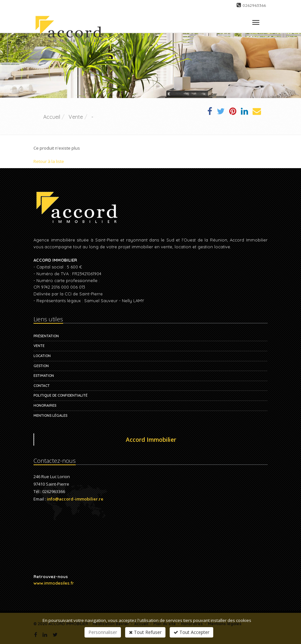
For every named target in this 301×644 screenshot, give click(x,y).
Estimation (44, 376)
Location (42, 356)
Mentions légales (50, 415)
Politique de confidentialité (60, 395)
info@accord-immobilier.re (75, 499)
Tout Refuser (145, 632)
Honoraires (45, 405)
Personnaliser (103, 632)
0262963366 (254, 5)
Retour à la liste (49, 161)
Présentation (46, 336)
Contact (42, 386)
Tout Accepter (191, 632)
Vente (39, 346)
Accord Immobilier (151, 440)
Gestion (41, 366)
